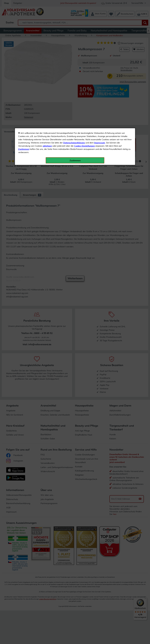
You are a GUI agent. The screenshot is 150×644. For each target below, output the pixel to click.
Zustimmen (24, 72)
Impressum (100, 66)
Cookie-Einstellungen (84, 69)
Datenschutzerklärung (74, 66)
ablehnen (47, 69)
